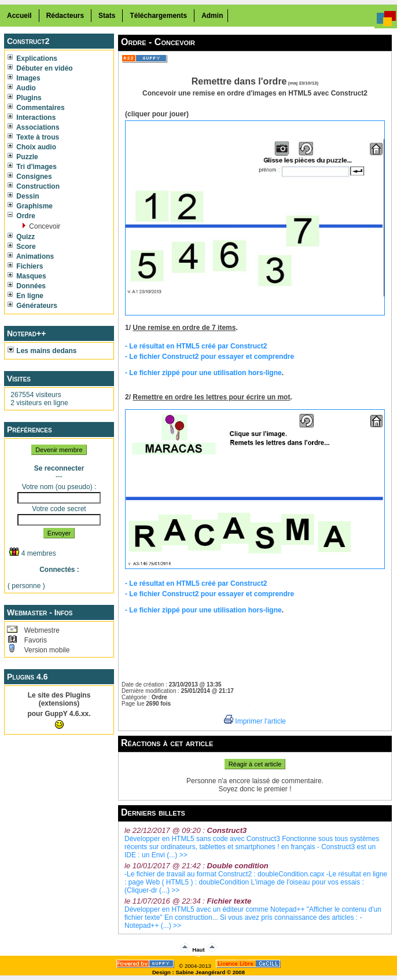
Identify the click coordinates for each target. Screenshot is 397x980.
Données (27, 286)
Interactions (32, 118)
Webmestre (41, 630)
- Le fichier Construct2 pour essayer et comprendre (209, 357)
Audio (22, 88)
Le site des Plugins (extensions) (59, 699)
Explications (32, 58)
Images (24, 78)
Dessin (23, 196)
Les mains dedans (42, 351)
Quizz (21, 237)
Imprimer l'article (255, 721)
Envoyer (59, 533)
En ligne (25, 296)
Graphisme (30, 206)
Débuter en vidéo (40, 68)
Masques (27, 276)
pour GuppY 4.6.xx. (59, 714)
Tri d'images (32, 167)
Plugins (25, 98)
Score (22, 247)
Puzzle (23, 157)
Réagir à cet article (255, 764)
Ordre (21, 216)
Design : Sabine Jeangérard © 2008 (198, 972)
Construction (34, 186)
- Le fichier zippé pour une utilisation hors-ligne (203, 373)
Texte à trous (33, 137)
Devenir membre (59, 450)
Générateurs (32, 306)
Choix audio (32, 147)
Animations (31, 256)
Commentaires (36, 108)
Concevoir (44, 226)
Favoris (34, 640)
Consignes (30, 177)
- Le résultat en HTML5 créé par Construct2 (196, 346)
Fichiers (25, 266)
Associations (34, 127)
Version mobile (46, 650)
